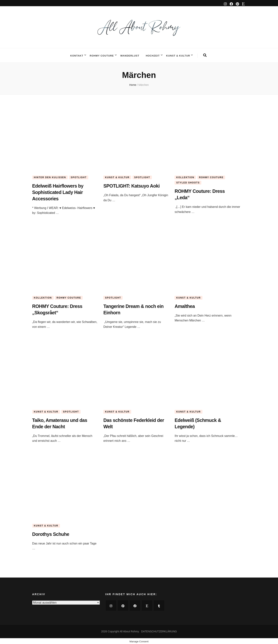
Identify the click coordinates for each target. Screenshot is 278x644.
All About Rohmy (129, 630)
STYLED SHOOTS (188, 182)
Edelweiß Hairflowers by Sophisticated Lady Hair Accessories (61, 191)
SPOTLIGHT (79, 176)
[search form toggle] (205, 55)
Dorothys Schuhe (53, 533)
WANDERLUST (130, 55)
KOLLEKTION (185, 176)
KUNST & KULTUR (178, 55)
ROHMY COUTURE (102, 55)
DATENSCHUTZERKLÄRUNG (159, 630)
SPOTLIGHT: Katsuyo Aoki (135, 185)
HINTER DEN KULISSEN (50, 176)
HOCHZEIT (153, 55)
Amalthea (186, 305)
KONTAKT (77, 55)
